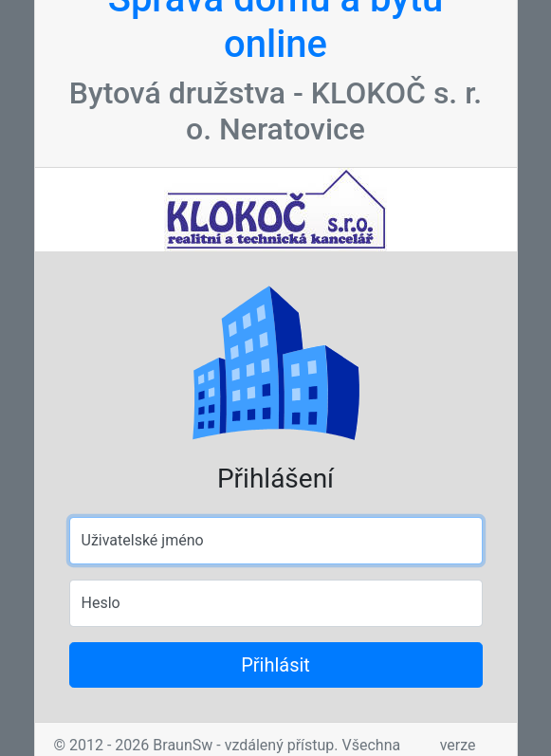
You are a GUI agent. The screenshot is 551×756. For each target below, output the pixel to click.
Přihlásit (275, 665)
